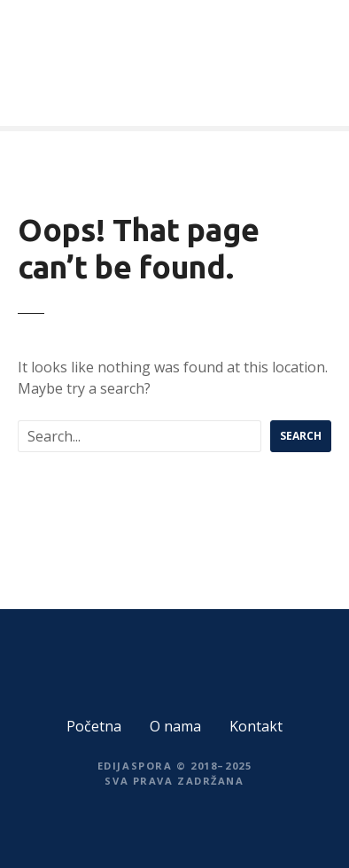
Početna (94, 726)
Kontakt (256, 726)
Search (301, 436)
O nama (175, 726)
